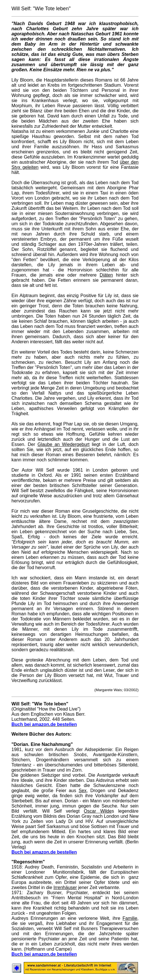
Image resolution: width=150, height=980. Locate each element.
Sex (83, 791)
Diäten (106, 275)
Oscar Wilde (98, 811)
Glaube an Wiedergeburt (64, 444)
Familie (130, 918)
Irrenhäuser (65, 887)
